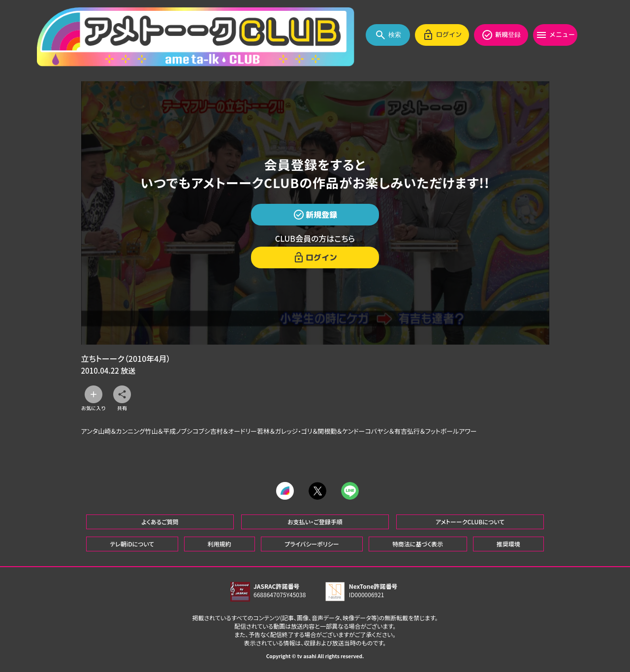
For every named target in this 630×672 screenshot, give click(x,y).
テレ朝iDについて (132, 544)
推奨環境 (508, 544)
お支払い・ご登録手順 (315, 522)
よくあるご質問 (160, 522)
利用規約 (220, 544)
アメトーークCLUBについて (470, 522)
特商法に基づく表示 (418, 544)
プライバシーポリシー (312, 544)
